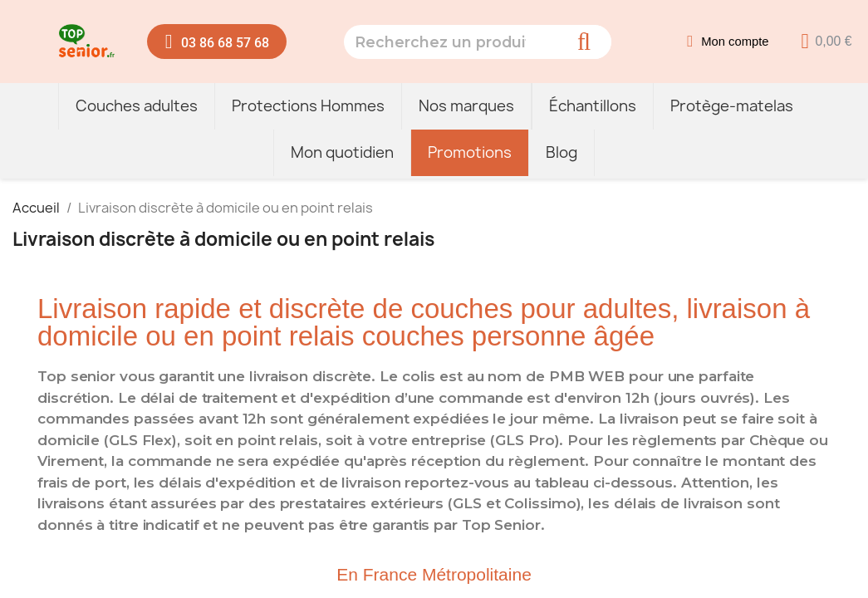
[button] (217, 42)
